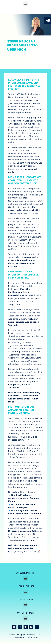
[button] (26, 4)
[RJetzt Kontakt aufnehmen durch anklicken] (48, 21)
